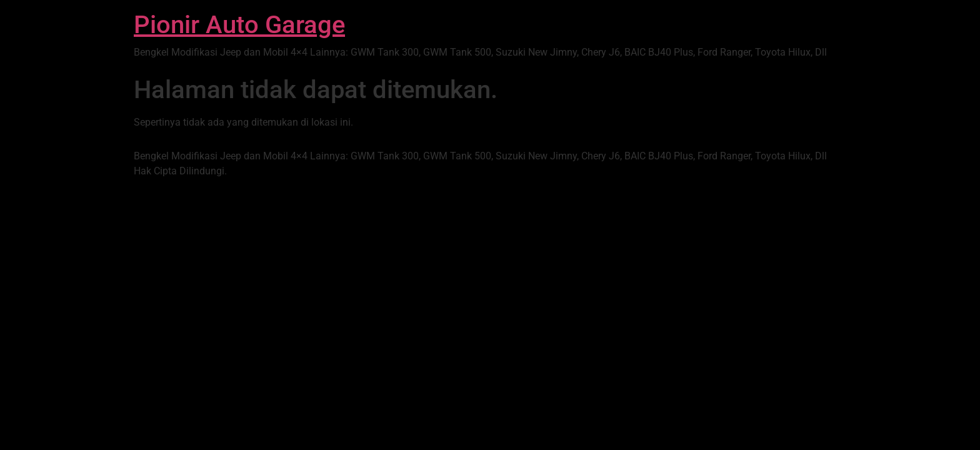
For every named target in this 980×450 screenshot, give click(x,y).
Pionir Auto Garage (239, 25)
